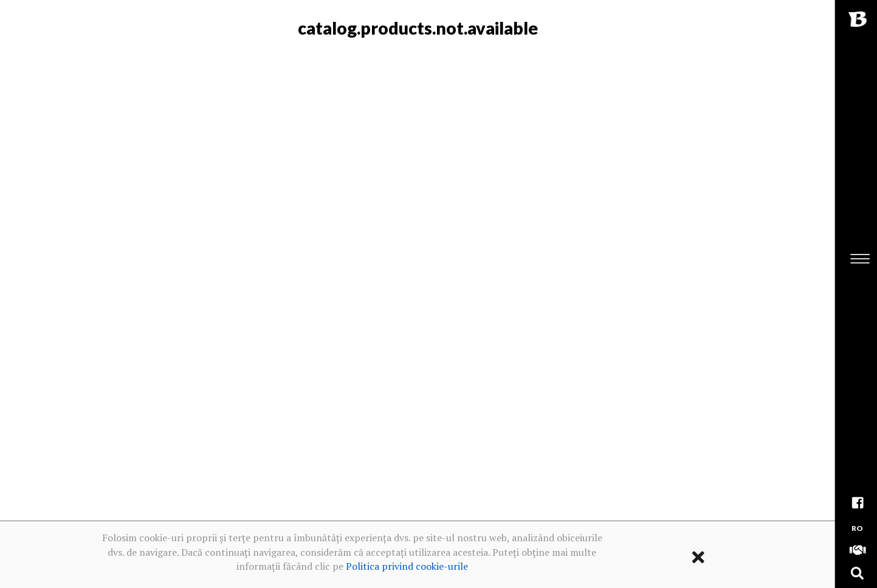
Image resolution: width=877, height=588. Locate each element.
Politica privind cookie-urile (407, 566)
